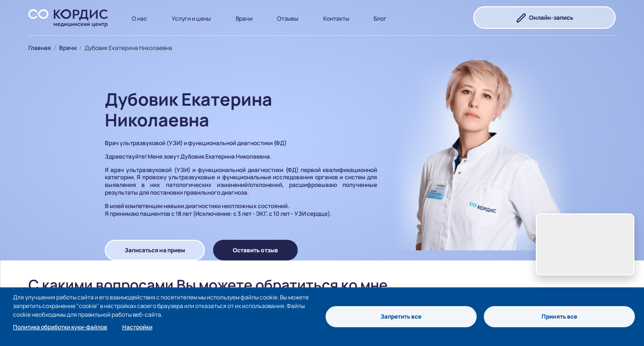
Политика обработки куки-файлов (60, 327)
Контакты (336, 19)
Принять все (559, 316)
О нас (139, 19)
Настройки (137, 327)
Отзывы (288, 19)
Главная (40, 48)
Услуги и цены (191, 19)
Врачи (244, 19)
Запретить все (401, 316)
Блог (380, 19)
